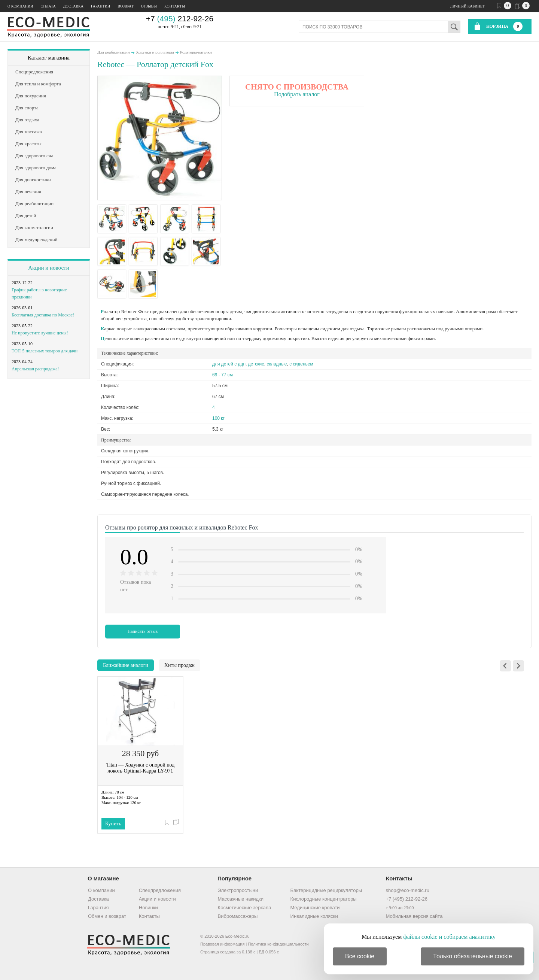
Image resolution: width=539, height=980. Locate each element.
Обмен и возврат (107, 916)
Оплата (48, 6)
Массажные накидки (241, 899)
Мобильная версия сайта (414, 916)
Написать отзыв (143, 631)
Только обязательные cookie (473, 956)
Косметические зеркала (245, 908)
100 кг (218, 418)
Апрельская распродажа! (35, 369)
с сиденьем (301, 364)
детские (256, 364)
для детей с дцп (229, 364)
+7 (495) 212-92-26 (406, 899)
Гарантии (101, 6)
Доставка (73, 6)
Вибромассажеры (238, 916)
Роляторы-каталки (196, 52)
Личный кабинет (468, 6)
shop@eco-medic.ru (407, 890)
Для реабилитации (114, 52)
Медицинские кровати (315, 908)
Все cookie (360, 956)
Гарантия (98, 908)
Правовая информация (222, 944)
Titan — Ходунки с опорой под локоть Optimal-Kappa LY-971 (141, 768)
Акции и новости (48, 268)
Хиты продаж (179, 665)
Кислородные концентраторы (324, 899)
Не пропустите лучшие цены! (40, 333)
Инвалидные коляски (314, 916)
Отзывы (149, 6)
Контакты (175, 6)
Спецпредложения (160, 890)
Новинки (148, 908)
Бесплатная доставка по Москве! (43, 315)
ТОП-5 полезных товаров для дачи (45, 351)
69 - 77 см (223, 375)
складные (277, 364)
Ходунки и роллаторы (155, 52)
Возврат (125, 6)
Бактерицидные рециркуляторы (326, 890)
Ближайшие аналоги (126, 665)
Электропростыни (238, 890)
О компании (20, 6)
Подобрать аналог (297, 94)
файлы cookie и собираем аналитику (449, 937)
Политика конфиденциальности (278, 944)
